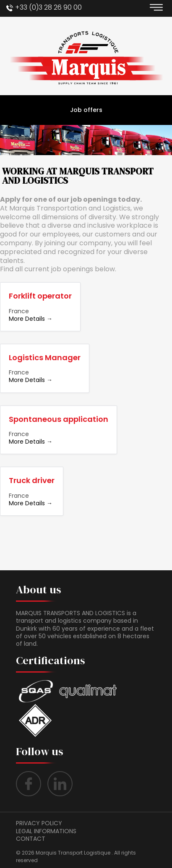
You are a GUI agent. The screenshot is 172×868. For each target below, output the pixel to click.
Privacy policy (39, 823)
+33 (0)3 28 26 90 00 (48, 7)
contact (31, 839)
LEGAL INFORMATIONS (46, 831)
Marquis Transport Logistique (73, 853)
